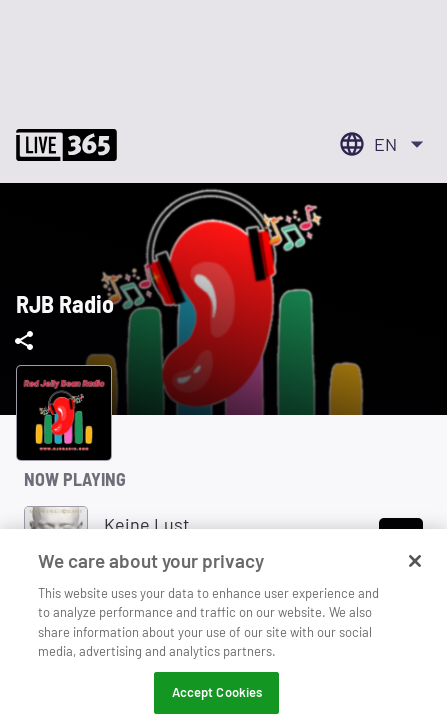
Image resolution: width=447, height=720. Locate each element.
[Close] (415, 571)
